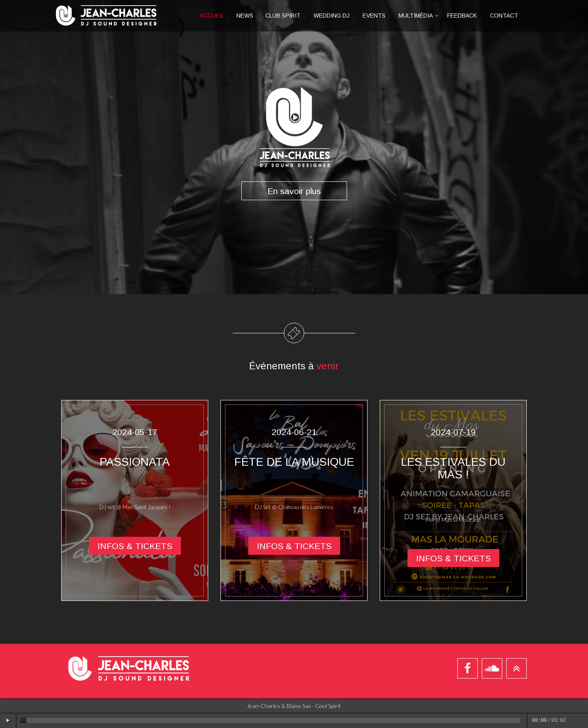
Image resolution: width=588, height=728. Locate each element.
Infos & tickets (135, 546)
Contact (506, 16)
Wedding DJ (334, 16)
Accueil (214, 16)
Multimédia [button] (419, 16)
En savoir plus (294, 191)
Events (376, 16)
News (247, 16)
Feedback (464, 16)
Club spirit (285, 16)
